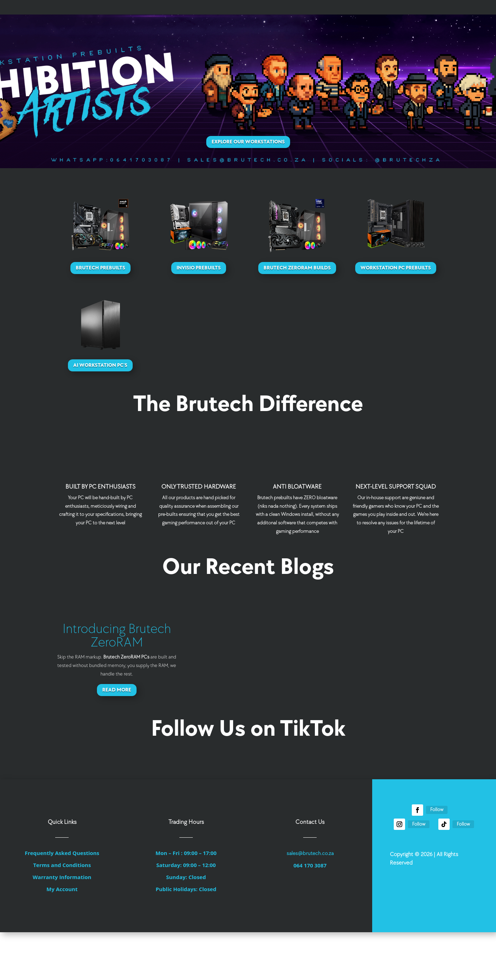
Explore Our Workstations (248, 142)
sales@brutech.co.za (310, 853)
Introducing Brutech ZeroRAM (117, 636)
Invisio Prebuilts (199, 268)
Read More (117, 690)
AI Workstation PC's (100, 365)
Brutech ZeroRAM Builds (297, 268)
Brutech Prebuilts (100, 268)
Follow (437, 810)
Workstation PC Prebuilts (396, 268)
